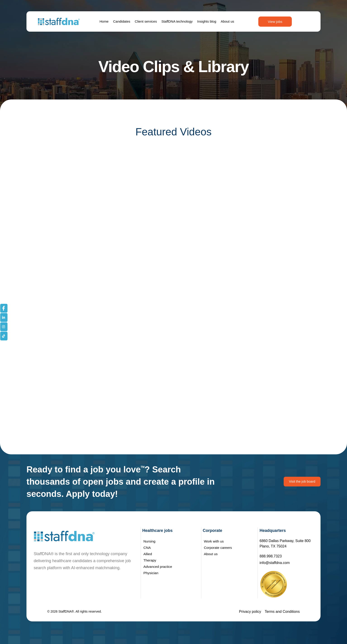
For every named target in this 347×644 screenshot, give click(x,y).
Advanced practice (158, 567)
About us (227, 21)
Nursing (150, 541)
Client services (146, 21)
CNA (147, 548)
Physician (151, 573)
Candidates (122, 21)
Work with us (214, 541)
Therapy (150, 560)
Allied (148, 554)
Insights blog (207, 21)
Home (104, 21)
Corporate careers (218, 548)
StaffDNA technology (177, 21)
